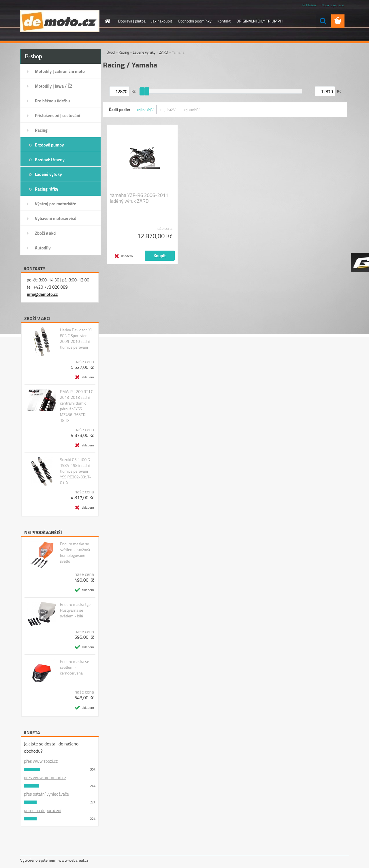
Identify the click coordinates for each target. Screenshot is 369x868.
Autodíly (43, 248)
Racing (41, 130)
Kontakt (224, 21)
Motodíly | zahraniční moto (60, 71)
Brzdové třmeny (50, 160)
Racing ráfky (47, 189)
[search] (323, 21)
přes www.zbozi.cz (41, 761)
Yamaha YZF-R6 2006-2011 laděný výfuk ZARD (139, 198)
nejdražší (168, 109)
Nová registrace (333, 5)
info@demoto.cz (42, 294)
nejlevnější (145, 109)
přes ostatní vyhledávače (46, 794)
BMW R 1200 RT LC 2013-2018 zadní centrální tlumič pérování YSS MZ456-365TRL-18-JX (77, 406)
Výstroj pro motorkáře (55, 204)
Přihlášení (309, 5)
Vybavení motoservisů (56, 218)
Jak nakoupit (162, 21)
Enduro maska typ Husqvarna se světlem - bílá (75, 610)
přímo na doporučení (43, 810)
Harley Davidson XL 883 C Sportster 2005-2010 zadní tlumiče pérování (76, 339)
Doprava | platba (132, 21)
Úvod (111, 52)
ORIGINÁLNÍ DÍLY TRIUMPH (259, 21)
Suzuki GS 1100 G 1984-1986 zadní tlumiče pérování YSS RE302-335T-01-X (76, 471)
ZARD (164, 52)
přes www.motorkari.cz (45, 778)
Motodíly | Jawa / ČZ (54, 86)
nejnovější (191, 109)
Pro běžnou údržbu (52, 101)
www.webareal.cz (74, 860)
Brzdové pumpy (49, 145)
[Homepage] (107, 21)
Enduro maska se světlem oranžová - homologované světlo (76, 553)
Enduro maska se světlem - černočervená (75, 667)
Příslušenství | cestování (58, 115)
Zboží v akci (46, 233)
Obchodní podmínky (195, 21)
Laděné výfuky (48, 174)
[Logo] (60, 21)
